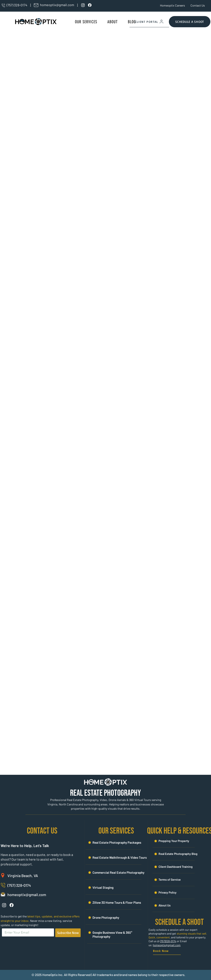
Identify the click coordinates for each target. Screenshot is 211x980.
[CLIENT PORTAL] (149, 22)
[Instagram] (83, 5)
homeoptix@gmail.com (167, 945)
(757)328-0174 (168, 941)
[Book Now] (167, 951)
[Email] (27, 932)
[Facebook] (90, 5)
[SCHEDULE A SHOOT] (190, 22)
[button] (86, 22)
